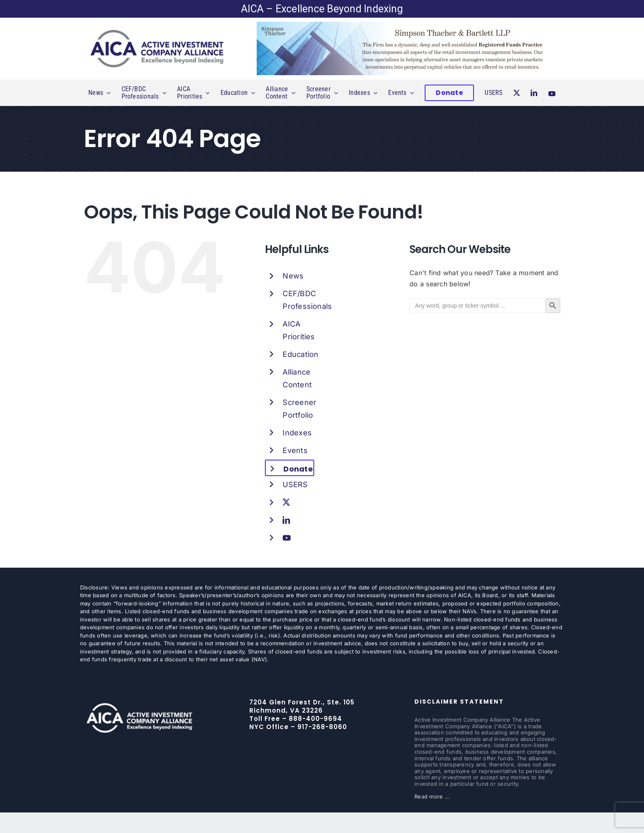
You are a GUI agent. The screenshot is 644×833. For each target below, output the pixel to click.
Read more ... (432, 796)
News (293, 276)
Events (295, 450)
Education (300, 354)
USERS (295, 484)
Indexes (297, 433)
